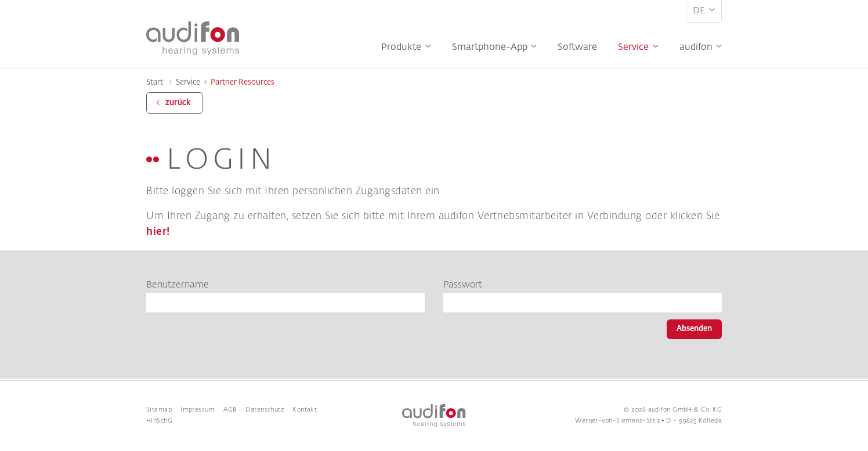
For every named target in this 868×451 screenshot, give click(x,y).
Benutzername (178, 285)
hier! (158, 232)
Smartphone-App (490, 48)
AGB (230, 410)
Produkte (401, 48)
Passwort (463, 285)
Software (577, 48)
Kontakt (305, 410)
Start (155, 83)
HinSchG (159, 421)
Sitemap (159, 410)
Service (633, 48)
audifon (696, 48)
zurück (178, 103)
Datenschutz (265, 410)
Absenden (694, 329)
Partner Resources (243, 83)
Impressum (198, 410)
